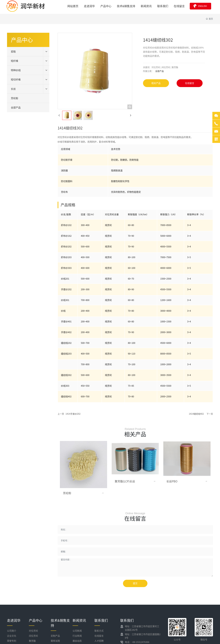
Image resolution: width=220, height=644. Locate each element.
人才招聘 (99, 641)
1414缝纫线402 (196, 414)
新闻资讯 (79, 620)
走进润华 (14, 620)
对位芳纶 (33, 631)
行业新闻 (77, 636)
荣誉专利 (12, 641)
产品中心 (36, 620)
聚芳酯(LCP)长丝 (125, 481)
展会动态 (77, 641)
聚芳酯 (32, 641)
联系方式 (99, 631)
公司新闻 (77, 631)
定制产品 (55, 636)
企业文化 (12, 636)
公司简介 (12, 631)
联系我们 (101, 620)
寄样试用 (55, 641)
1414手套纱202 (73, 414)
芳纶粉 (67, 493)
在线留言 (99, 636)
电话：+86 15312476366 (137, 642)
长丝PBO (172, 481)
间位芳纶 (33, 636)
